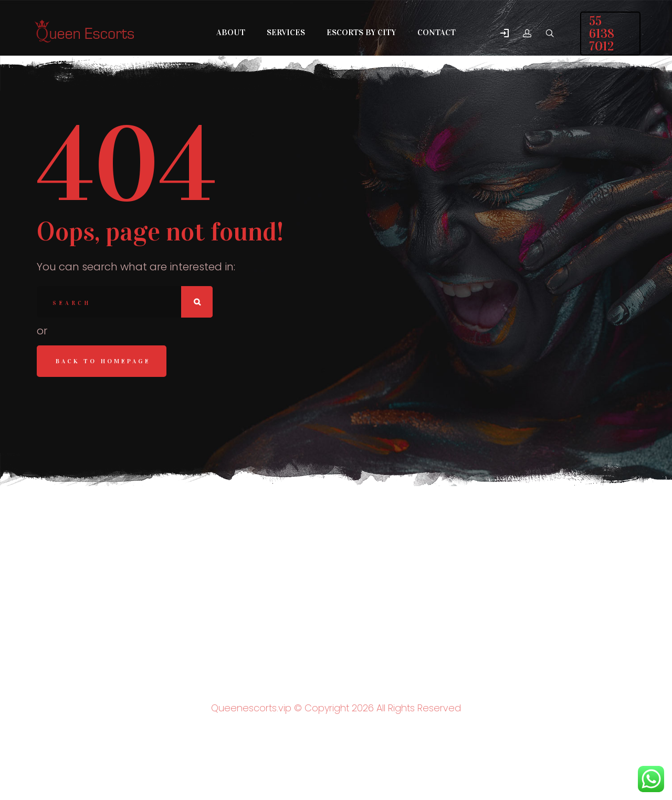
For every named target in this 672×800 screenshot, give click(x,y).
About (231, 32)
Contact (437, 32)
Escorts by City (361, 32)
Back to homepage (103, 361)
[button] (505, 34)
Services (286, 32)
